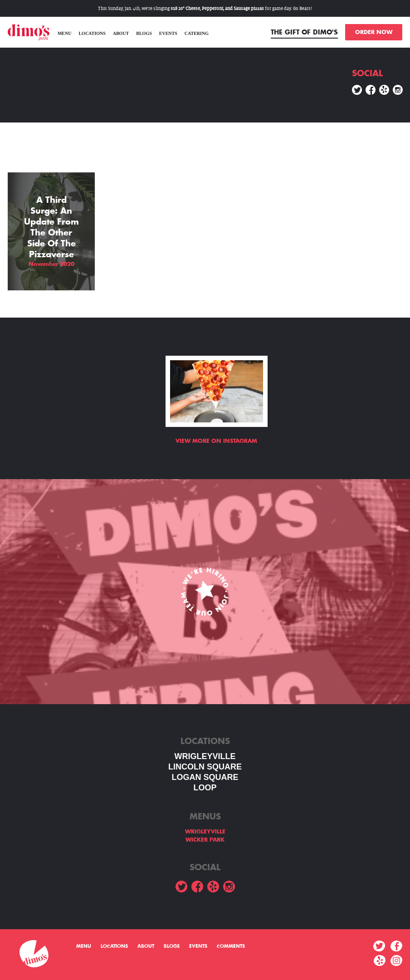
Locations (92, 33)
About (121, 33)
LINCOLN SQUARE (205, 767)
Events (168, 33)
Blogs (144, 33)
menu (65, 33)
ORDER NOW (374, 32)
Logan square (205, 777)
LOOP (205, 788)
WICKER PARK (205, 840)
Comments (231, 946)
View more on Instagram (216, 441)
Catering (197, 33)
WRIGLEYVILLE (205, 756)
